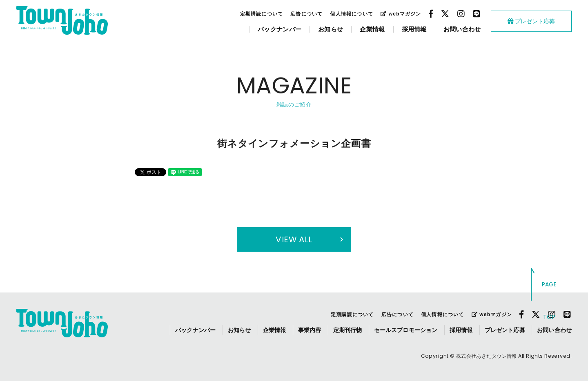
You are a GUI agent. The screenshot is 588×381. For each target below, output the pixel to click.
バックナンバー (280, 29)
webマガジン (401, 14)
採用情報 (414, 29)
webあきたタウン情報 (62, 20)
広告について (306, 14)
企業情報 (372, 29)
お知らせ (331, 29)
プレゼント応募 (531, 21)
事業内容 (310, 330)
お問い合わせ (462, 29)
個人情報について (352, 14)
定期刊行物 (348, 330)
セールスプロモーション (406, 330)
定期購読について (262, 14)
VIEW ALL (294, 239)
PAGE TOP (549, 301)
